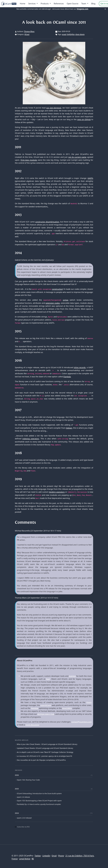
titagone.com (82, 9)
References (59, 4)
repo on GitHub (84, 119)
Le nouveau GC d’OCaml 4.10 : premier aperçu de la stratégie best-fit (44, 756)
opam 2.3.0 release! (24, 818)
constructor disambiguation (47, 222)
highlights (71, 34)
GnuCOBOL (67, 708)
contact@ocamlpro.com (82, 722)
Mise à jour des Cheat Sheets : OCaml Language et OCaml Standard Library (47, 744)
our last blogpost (54, 108)
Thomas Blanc (29, 31)
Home (23, 4)
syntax (66, 300)
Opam (89, 702)
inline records (80, 367)
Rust (48, 679)
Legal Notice (25, 859)
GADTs (90, 178)
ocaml (64, 34)
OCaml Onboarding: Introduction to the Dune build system (39, 793)
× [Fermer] (105, 9)
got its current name (77, 157)
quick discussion (32, 725)
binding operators (57, 492)
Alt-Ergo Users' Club (46, 714)
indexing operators (31, 439)
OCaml (27, 34)
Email (54, 856)
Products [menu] (45, 4)
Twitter (38, 856)
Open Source (73, 4)
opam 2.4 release (23, 797)
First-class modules (29, 160)
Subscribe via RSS (22, 827)
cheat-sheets (80, 34)
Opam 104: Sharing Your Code (28, 780)
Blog (93, 4)
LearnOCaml (46, 705)
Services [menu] (32, 4)
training (72, 676)
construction (57, 289)
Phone (61, 856)
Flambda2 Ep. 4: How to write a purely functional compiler (39, 804)
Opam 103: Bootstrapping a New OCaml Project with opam (39, 801)
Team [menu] (84, 4)
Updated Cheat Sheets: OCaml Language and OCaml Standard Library (45, 748)
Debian (69, 428)
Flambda (67, 377)
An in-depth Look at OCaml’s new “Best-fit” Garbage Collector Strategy (45, 752)
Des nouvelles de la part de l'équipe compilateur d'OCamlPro (41, 760)
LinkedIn (46, 856)
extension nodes (53, 303)
